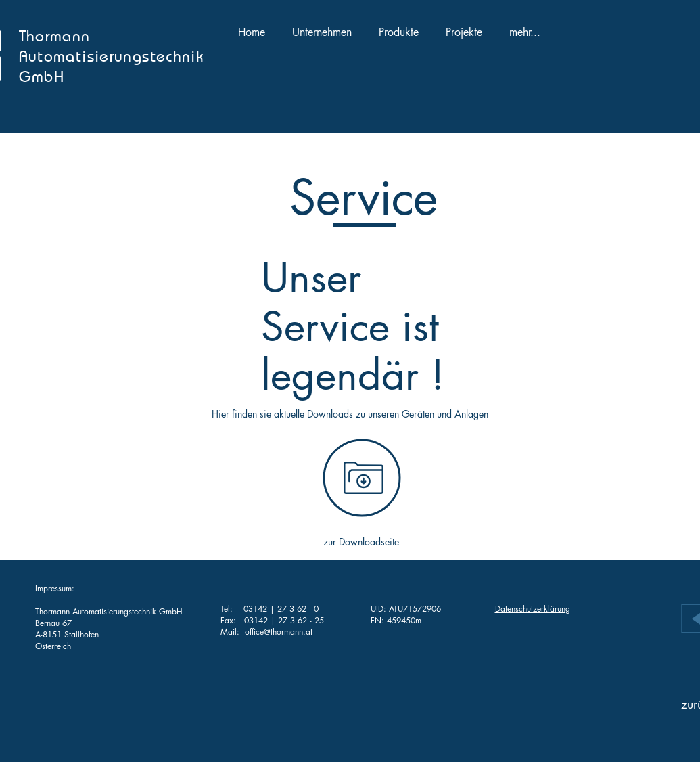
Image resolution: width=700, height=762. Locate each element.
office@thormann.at (279, 632)
